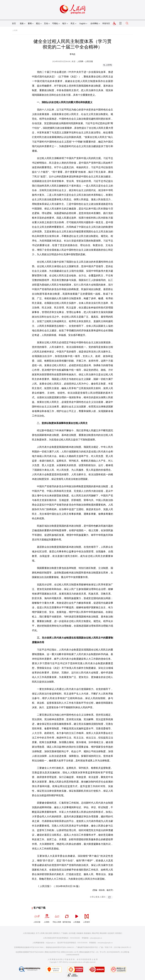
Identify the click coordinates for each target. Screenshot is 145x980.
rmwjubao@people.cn (105, 943)
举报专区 (106, 23)
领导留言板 (67, 918)
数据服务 (88, 933)
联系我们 (119, 933)
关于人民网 (40, 933)
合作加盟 (72, 933)
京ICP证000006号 (113, 952)
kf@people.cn (51, 943)
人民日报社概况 (29, 933)
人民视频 (77, 918)
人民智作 (87, 918)
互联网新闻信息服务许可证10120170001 (29, 947)
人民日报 (37, 918)
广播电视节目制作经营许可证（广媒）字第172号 (94, 947)
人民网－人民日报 (85, 61)
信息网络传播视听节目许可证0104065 (30, 952)
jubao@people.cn (96, 938)
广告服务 (64, 933)
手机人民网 (57, 918)
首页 (14, 23)
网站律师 (103, 933)
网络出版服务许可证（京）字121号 (93, 952)
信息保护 (111, 933)
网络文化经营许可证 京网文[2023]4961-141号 (62, 952)
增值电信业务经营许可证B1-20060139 (60, 947)
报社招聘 (49, 933)
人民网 (15, 30)
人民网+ (47, 918)
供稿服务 (80, 933)
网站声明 (95, 933)
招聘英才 (56, 933)
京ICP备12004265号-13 (122, 947)
